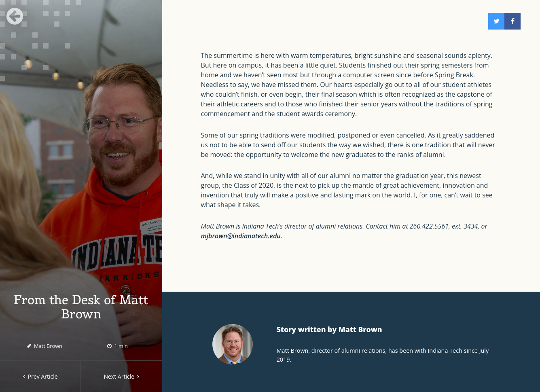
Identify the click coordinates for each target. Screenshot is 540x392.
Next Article (121, 376)
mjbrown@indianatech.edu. (242, 236)
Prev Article (40, 376)
